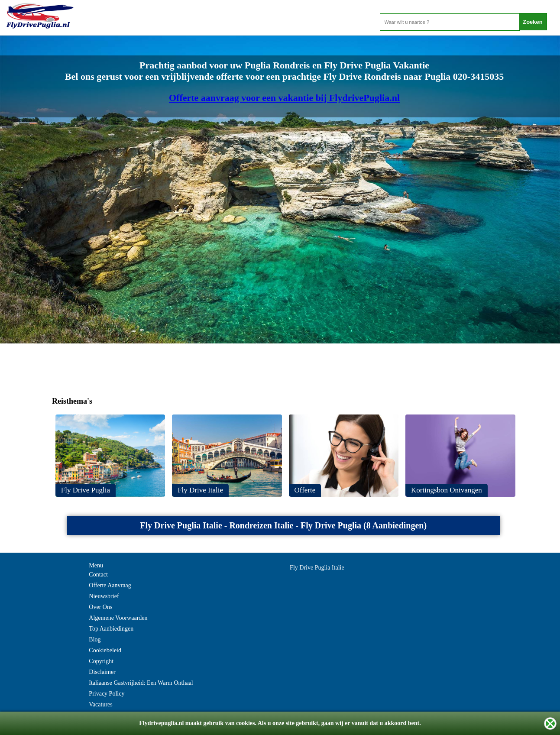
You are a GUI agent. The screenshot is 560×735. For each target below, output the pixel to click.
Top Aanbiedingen (111, 629)
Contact (98, 575)
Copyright (101, 661)
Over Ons (100, 607)
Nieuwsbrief (104, 596)
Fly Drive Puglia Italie (317, 568)
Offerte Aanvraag (110, 585)
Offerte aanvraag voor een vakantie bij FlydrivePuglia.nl (284, 98)
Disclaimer (102, 672)
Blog (95, 639)
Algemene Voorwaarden (118, 618)
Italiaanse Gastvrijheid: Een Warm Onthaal (141, 683)
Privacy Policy (107, 694)
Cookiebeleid (105, 650)
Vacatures (100, 704)
